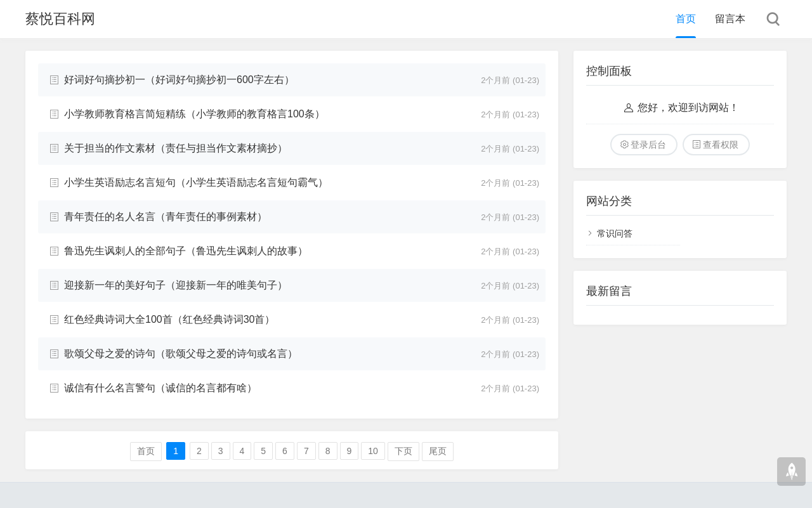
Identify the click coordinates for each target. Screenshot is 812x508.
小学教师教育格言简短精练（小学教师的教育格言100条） (194, 114)
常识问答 (615, 233)
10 (373, 451)
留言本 (730, 19)
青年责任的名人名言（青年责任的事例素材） (166, 217)
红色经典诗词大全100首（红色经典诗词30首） (170, 319)
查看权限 (721, 145)
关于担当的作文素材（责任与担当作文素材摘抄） (176, 148)
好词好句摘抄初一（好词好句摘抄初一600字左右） (179, 80)
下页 (403, 451)
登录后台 (648, 145)
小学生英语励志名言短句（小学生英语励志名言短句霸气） (196, 182)
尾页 (438, 451)
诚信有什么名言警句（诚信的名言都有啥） (160, 388)
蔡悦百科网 (60, 19)
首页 (686, 19)
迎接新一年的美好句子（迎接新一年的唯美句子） (176, 285)
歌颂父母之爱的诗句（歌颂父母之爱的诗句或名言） (181, 354)
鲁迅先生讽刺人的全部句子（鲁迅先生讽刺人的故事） (186, 251)
